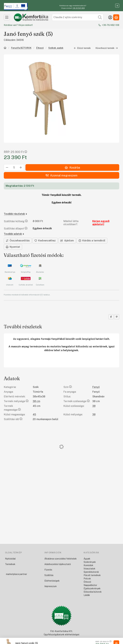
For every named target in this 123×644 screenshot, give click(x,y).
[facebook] (111, 317)
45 (34, 414)
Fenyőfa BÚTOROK (21, 48)
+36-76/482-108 (111, 25)
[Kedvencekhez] (45, 241)
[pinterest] (117, 317)
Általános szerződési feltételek (61, 559)
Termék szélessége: (77, 401)
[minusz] (7, 167)
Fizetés (48, 570)
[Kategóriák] (7, 17)
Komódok (88, 565)
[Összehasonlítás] (18, 241)
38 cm (36, 401)
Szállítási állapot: (16, 229)
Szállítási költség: (16, 221)
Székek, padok (56, 48)
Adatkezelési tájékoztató (58, 564)
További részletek (15, 214)
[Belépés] (110, 17)
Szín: (68, 387)
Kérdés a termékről (92, 241)
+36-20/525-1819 (78, 8)
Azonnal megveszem (61, 175)
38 (94, 406)
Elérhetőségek (52, 581)
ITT (42, 295)
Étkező (40, 48)
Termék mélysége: (16, 401)
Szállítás (49, 575)
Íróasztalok (89, 569)
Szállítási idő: (13, 419)
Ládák (87, 595)
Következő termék (107, 48)
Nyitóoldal (10, 559)
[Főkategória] (5, 48)
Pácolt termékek (92, 575)
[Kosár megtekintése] (116, 17)
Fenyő (96, 387)
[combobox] (78, 17)
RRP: (15, 152)
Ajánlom (67, 241)
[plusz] (21, 167)
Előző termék (82, 48)
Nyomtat (13, 247)
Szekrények (90, 562)
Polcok (87, 579)
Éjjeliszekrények (92, 588)
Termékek (10, 564)
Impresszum (51, 586)
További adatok (14, 234)
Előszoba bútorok (93, 592)
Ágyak (87, 559)
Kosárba (72, 168)
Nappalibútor (90, 585)
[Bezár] (117, 6)
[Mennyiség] (14, 167)
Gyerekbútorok (91, 572)
